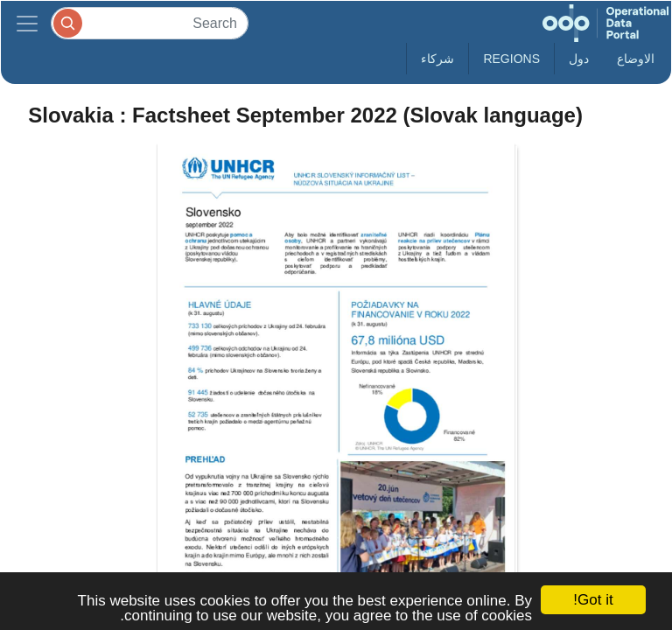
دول (579, 59)
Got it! (593, 600)
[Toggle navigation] (27, 23)
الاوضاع (636, 59)
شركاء (437, 59)
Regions (511, 59)
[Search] (150, 23)
